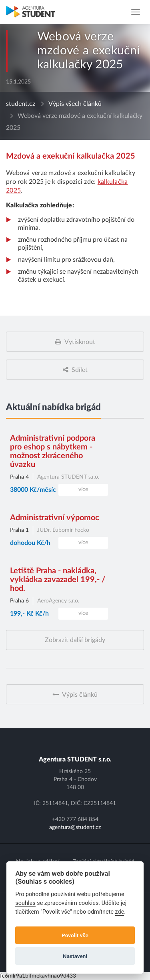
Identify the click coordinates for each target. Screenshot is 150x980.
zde (120, 912)
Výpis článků (80, 695)
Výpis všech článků (75, 104)
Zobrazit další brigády (75, 640)
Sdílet (80, 370)
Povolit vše (75, 935)
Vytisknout (80, 342)
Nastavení (75, 956)
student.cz (21, 104)
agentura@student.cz (75, 827)
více (83, 489)
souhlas (25, 903)
